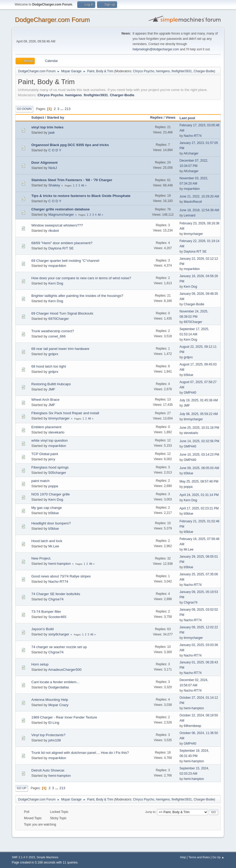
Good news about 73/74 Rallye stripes (61, 576)
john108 (54, 740)
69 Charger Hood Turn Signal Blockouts (62, 313)
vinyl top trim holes (47, 127)
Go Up (22, 788)
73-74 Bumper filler (46, 612)
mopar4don (192, 189)
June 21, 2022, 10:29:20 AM (199, 196)
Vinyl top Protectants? (48, 735)
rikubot (54, 231)
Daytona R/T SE (61, 248)
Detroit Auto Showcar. (48, 770)
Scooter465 (57, 617)
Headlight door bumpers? (51, 523)
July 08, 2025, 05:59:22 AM (199, 414)
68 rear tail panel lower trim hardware (60, 349)
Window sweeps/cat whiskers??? (57, 225)
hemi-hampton (59, 564)
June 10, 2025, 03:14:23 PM (199, 455)
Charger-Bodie (204, 71)
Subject (38, 117)
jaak (51, 132)
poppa (53, 486)
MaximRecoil (193, 202)
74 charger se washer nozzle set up (59, 647)
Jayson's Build (43, 629)
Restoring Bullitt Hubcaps (51, 384)
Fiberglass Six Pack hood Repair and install (65, 413)
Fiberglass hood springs (50, 467)
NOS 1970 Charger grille (51, 494)
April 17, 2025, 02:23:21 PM (199, 508)
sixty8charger (59, 634)
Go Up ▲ (218, 857)
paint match (40, 481)
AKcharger (191, 153)
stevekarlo (56, 432)
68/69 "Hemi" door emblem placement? (62, 243)
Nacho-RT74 (193, 136)
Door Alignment (44, 163)
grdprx (53, 354)
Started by (56, 117)
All (83, 185)
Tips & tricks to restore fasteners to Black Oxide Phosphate (81, 196)
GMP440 (190, 393)
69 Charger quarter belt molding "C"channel (65, 261)
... (62, 109)
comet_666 (57, 336)
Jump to (150, 812)
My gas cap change (47, 508)
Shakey (54, 185)
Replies (156, 117)
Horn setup (40, 664)
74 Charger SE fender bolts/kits (56, 594)
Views (171, 117)
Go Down (24, 109)
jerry (52, 459)
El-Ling (54, 723)
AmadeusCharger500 (65, 670)
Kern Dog (56, 283)
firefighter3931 (182, 71)
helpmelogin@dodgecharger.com (156, 49)
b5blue (189, 375)
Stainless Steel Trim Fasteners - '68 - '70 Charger (72, 180)
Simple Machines (47, 857)
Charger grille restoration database (61, 209)
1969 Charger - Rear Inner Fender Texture (64, 717)
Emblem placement (46, 427)
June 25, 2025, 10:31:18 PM (199, 428)
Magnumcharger (61, 214)
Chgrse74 (56, 599)
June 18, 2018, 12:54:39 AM (199, 210)
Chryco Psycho (144, 71)
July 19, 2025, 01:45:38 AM (199, 400)
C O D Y (55, 150)
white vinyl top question (50, 440)
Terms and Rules (199, 857)
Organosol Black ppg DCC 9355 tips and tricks (70, 145)
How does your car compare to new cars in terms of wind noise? (81, 278)
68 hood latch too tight (49, 366)
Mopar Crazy (58, 705)
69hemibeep (192, 726)
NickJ (53, 168)
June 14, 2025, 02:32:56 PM (199, 441)
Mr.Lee (54, 546)
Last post (190, 118)
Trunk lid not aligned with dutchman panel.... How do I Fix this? (80, 753)
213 (68, 109)
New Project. (41, 558)
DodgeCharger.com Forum (52, 20)
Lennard (190, 215)
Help (183, 857)
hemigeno (163, 71)
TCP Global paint (45, 454)
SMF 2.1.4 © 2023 (23, 857)
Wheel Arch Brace (45, 400)
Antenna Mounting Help (50, 700)
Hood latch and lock (47, 541)
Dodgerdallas (59, 687)
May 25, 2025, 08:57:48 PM (199, 481)
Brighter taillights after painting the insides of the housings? (77, 296)
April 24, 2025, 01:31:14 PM (199, 495)
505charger (57, 473)
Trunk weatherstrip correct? (53, 331)
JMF (52, 389)
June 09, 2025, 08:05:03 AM (199, 468)
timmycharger (193, 234)
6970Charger (59, 319)
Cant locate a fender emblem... (55, 682)
